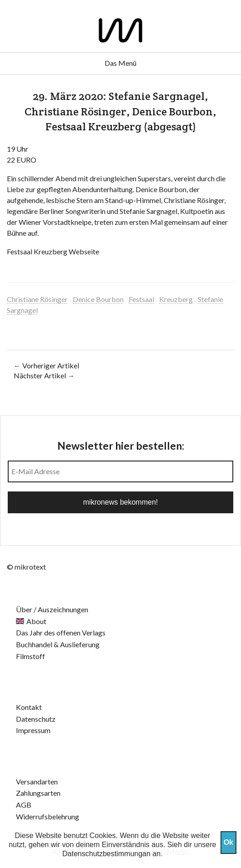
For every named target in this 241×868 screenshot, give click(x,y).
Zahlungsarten (38, 793)
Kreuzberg (176, 299)
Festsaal (141, 299)
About (36, 621)
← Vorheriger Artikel (46, 365)
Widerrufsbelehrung (48, 816)
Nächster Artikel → (44, 375)
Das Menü (120, 63)
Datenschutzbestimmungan (106, 854)
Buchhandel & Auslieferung (58, 644)
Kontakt (29, 707)
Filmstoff (30, 656)
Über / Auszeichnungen (52, 609)
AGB (24, 805)
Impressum (33, 730)
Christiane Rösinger (37, 299)
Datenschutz (36, 719)
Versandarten (37, 781)
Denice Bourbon (98, 299)
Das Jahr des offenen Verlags (61, 632)
